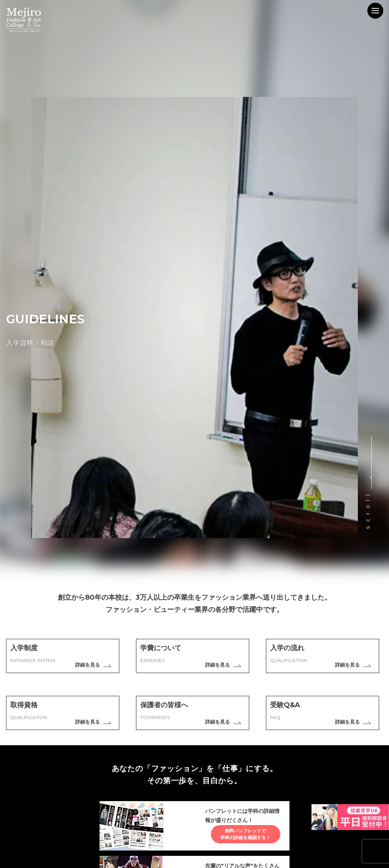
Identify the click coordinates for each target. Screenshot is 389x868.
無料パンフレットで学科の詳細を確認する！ (239, 839)
